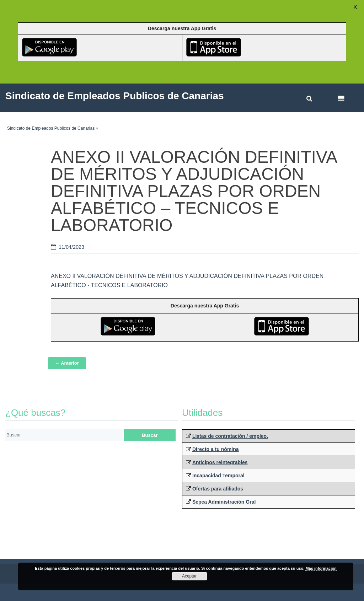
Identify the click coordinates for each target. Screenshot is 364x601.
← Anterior (67, 363)
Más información (321, 568)
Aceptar (189, 576)
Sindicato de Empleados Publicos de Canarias (51, 128)
